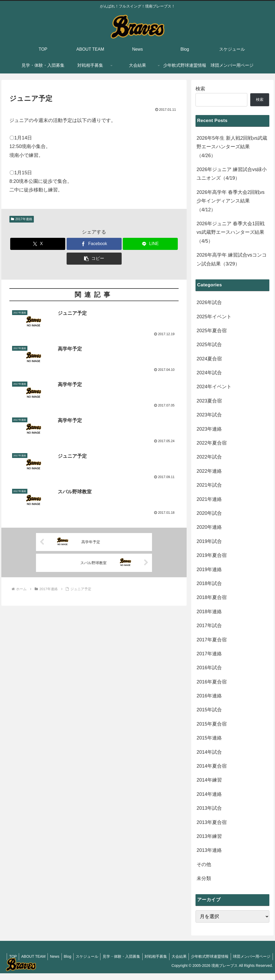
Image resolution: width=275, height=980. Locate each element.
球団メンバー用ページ (251, 963)
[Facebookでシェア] (94, 244)
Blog (103, 956)
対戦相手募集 (195, 956)
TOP (45, 956)
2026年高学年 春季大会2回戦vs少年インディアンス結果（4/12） (231, 201)
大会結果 (219, 956)
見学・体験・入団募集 (159, 956)
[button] (94, 259)
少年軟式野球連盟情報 (251, 956)
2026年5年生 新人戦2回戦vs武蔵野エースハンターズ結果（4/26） (232, 147)
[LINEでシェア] (150, 244)
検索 (200, 89)
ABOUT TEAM (66, 956)
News (89, 956)
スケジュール (124, 956)
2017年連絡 (22, 219)
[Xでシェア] (38, 244)
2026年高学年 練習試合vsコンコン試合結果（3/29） (232, 259)
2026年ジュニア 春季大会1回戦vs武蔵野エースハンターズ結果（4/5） (231, 232)
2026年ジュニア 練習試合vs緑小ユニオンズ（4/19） (232, 174)
